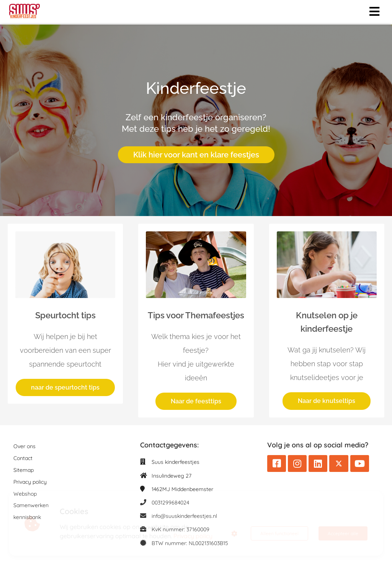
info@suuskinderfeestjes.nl (184, 516)
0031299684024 (170, 503)
